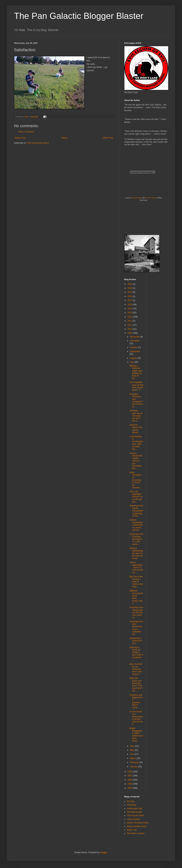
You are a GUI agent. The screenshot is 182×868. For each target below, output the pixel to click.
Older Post (108, 138)
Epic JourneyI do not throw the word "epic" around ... (136, 669)
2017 (130, 300)
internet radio (136, 198)
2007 (130, 776)
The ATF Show (150, 198)
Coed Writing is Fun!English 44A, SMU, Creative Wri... (136, 443)
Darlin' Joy (132, 830)
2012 (130, 321)
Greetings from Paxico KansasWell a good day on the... (136, 511)
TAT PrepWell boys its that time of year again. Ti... (136, 386)
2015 (130, 309)
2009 (130, 333)
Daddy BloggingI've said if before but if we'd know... (136, 735)
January (134, 767)
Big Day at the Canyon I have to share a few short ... (136, 582)
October (134, 347)
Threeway (132, 805)
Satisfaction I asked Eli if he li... (136, 641)
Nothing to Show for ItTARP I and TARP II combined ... (136, 654)
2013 (130, 317)
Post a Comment (26, 132)
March (133, 758)
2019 (130, 292)
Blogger (104, 852)
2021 (130, 284)
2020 (130, 288)
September (135, 351)
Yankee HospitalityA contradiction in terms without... (136, 525)
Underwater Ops (134, 809)
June (133, 746)
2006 (130, 780)
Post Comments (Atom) (38, 143)
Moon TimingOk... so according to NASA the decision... (136, 480)
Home (64, 138)
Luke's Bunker (134, 819)
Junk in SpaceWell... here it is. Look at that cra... (136, 567)
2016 (130, 305)
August (134, 358)
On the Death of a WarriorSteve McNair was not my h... (136, 718)
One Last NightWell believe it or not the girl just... (136, 497)
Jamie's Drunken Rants (138, 823)
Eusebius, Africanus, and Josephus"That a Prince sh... (136, 400)
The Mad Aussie (134, 812)
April (132, 754)
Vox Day (131, 801)
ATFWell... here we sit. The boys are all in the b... (136, 416)
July (132, 362)
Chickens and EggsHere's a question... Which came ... (136, 701)
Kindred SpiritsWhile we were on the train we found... (136, 553)
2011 (130, 325)
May (132, 750)
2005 (130, 784)
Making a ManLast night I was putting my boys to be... (136, 372)
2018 (130, 296)
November (135, 341)
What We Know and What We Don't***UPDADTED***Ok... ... (136, 684)
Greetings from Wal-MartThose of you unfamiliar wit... (136, 628)
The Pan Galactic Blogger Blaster (79, 16)
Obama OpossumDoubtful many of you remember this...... (136, 461)
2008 (130, 772)
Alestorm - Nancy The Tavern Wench (136, 429)
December (135, 337)
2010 (130, 329)
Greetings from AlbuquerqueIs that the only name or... (136, 612)
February (134, 762)
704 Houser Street (135, 816)
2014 (130, 313)
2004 (130, 788)
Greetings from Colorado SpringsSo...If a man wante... (136, 539)
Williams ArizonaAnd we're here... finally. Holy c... (136, 597)
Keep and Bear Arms (137, 826)
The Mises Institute (136, 833)
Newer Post (20, 138)
